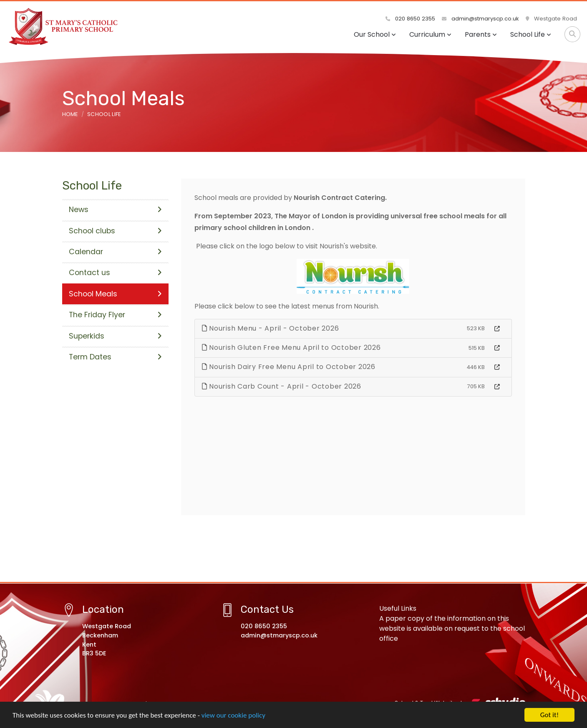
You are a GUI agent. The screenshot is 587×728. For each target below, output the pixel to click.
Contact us (115, 273)
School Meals (115, 294)
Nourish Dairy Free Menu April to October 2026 (289, 367)
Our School (375, 34)
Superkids (115, 336)
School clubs (115, 231)
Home (70, 114)
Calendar (115, 252)
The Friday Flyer (115, 315)
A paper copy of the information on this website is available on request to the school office (452, 628)
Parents (481, 34)
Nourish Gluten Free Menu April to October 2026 (291, 348)
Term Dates (115, 357)
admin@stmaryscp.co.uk (480, 19)
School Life (531, 34)
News (115, 210)
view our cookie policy (233, 716)
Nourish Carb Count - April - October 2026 (282, 386)
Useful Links (398, 608)
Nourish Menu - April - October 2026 (271, 328)
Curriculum (430, 34)
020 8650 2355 (410, 19)
